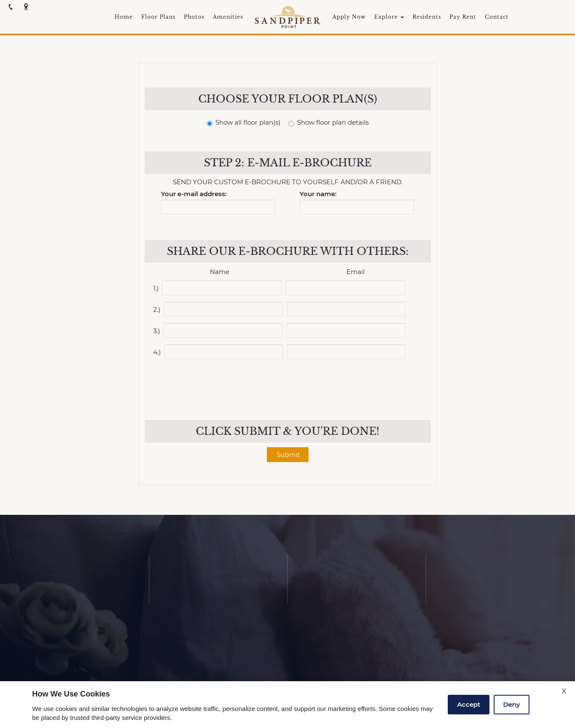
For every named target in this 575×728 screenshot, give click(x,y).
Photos (194, 17)
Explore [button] (389, 17)
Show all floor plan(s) (244, 123)
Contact (497, 17)
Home (124, 17)
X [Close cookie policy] (564, 691)
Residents (427, 17)
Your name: (318, 194)
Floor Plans (158, 17)
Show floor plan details (329, 123)
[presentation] (289, 384)
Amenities (228, 17)
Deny (512, 704)
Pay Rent (463, 17)
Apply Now (349, 17)
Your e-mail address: (194, 194)
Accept (469, 704)
